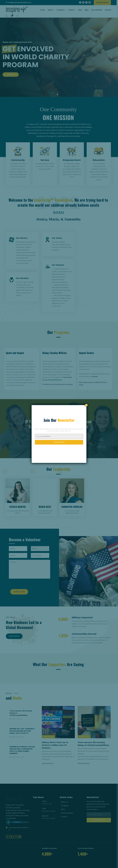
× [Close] (86, 405)
